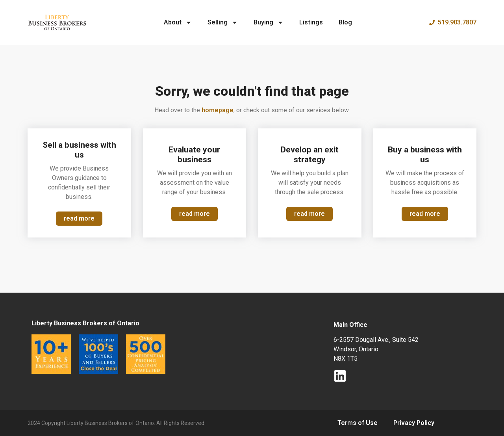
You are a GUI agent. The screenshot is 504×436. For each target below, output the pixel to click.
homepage (218, 110)
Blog (345, 22)
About (178, 22)
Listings (311, 22)
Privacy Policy (414, 423)
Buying (269, 22)
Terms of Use (358, 423)
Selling (223, 22)
